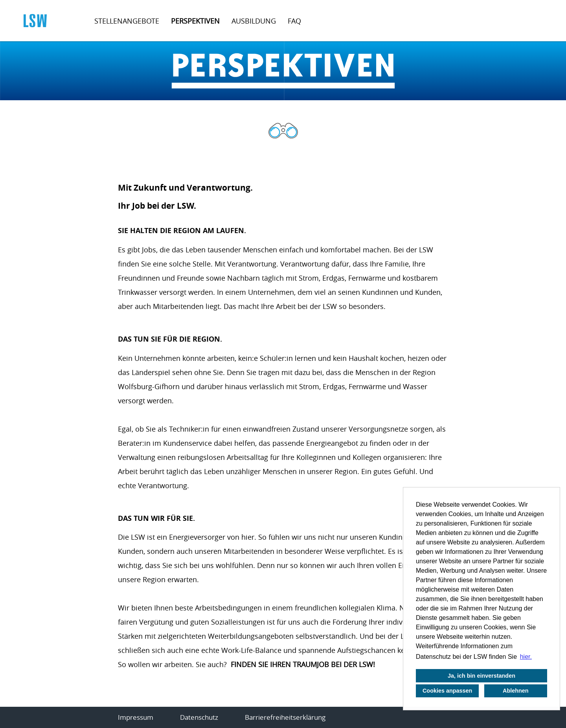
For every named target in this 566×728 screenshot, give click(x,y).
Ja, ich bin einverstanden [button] (481, 676)
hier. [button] (526, 657)
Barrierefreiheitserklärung (285, 717)
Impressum (136, 717)
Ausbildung (254, 21)
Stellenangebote (127, 21)
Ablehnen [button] (516, 691)
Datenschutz (199, 717)
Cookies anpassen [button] (447, 691)
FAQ (294, 21)
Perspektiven (195, 21)
